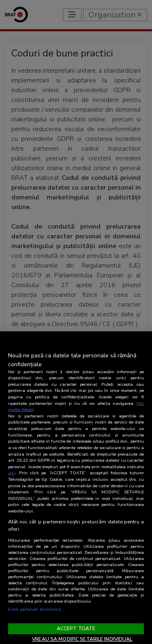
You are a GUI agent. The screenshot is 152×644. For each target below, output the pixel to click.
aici (12, 473)
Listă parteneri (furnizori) (35, 609)
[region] (76, 488)
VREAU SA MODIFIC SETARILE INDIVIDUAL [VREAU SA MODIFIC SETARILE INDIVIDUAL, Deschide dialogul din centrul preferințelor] (82, 639)
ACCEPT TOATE (76, 629)
